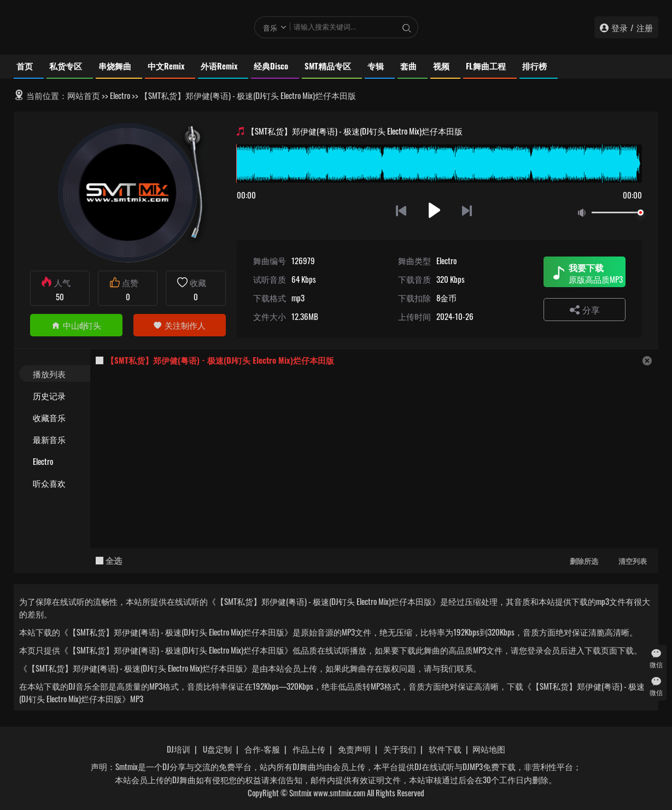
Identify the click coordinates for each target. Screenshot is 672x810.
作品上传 (309, 749)
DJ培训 (179, 749)
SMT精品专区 (328, 66)
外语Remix (219, 66)
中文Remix (166, 66)
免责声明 (354, 749)
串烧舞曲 (115, 66)
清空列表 (633, 561)
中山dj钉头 (76, 325)
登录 (620, 27)
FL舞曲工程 (486, 66)
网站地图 (489, 749)
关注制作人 (179, 325)
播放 (434, 210)
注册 (645, 27)
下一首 (468, 210)
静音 (584, 213)
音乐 (270, 27)
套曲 (408, 66)
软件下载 (445, 749)
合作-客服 (262, 749)
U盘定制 (217, 749)
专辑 (376, 66)
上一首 (401, 210)
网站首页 (84, 95)
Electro (120, 95)
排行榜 (534, 66)
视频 (441, 66)
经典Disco (271, 66)
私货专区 (66, 66)
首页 (25, 66)
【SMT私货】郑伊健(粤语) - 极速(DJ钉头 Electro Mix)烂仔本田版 (220, 360)
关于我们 (400, 749)
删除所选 (584, 561)
